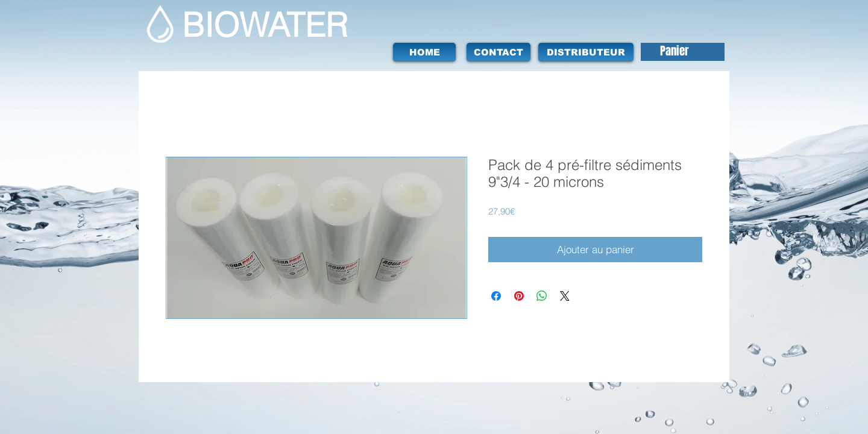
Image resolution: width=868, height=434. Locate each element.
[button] (685, 52)
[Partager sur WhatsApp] (542, 296)
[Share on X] (565, 296)
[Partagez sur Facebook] (496, 296)
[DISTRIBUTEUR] (586, 52)
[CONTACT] (498, 52)
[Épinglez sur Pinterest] (519, 296)
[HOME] (424, 52)
